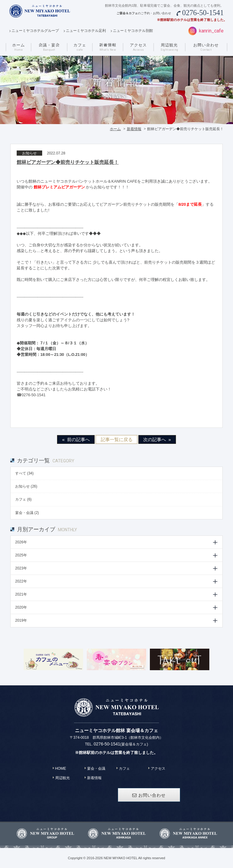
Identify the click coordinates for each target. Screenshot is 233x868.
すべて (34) (24, 473)
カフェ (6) (23, 499)
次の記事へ (155, 439)
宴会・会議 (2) (27, 513)
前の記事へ (78, 439)
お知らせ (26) (26, 486)
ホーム (115, 129)
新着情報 (134, 129)
